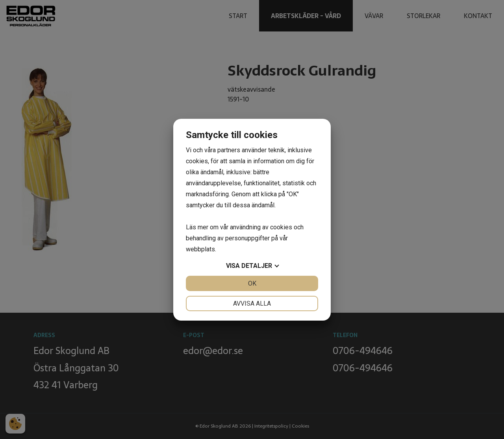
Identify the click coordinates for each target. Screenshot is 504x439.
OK (252, 283)
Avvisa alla (252, 303)
